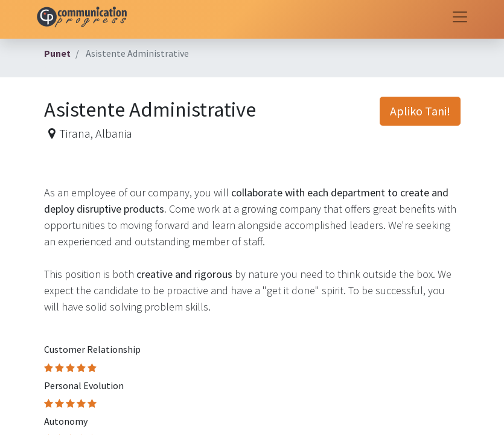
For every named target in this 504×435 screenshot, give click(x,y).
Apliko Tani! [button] (420, 111)
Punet (57, 53)
